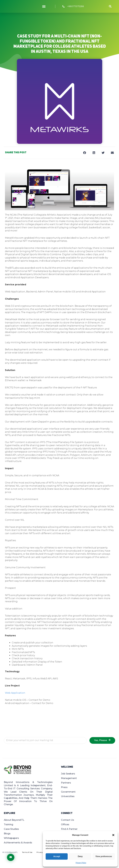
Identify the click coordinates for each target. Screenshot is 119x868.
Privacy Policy (81, 863)
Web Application (15, 693)
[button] (113, 835)
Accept (57, 856)
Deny (80, 856)
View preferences (104, 856)
